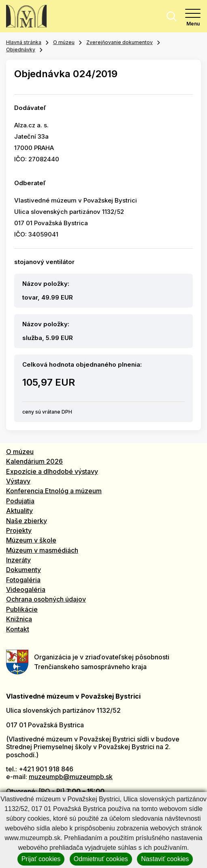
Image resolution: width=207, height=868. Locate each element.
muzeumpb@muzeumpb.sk (71, 777)
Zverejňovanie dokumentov (120, 42)
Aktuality (19, 511)
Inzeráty (18, 560)
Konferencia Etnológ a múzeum (54, 491)
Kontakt (18, 629)
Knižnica (19, 619)
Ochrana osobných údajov (46, 599)
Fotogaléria (23, 580)
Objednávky (21, 50)
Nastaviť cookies (165, 859)
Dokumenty (23, 570)
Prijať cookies (41, 859)
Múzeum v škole (31, 540)
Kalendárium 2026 (34, 461)
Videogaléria (26, 589)
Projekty (19, 530)
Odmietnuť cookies (101, 859)
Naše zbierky (27, 521)
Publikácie (22, 609)
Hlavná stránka (24, 42)
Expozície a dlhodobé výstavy (52, 471)
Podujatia (20, 501)
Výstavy (18, 481)
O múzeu (64, 42)
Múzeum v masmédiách (42, 550)
